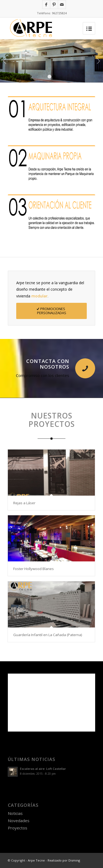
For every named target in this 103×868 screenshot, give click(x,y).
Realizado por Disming (64, 860)
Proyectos (18, 828)
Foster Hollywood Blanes (34, 569)
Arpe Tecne (36, 860)
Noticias (15, 813)
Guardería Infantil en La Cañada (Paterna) (48, 635)
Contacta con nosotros (48, 364)
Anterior (5, 61)
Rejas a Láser (24, 503)
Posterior (98, 61)
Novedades (19, 821)
